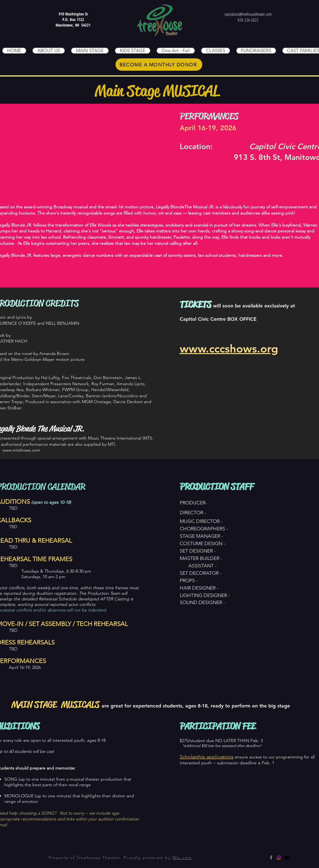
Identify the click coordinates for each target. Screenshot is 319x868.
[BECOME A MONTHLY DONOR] (159, 65)
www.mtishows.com (21, 450)
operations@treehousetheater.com (248, 14)
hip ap (205, 757)
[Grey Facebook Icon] (271, 858)
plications (223, 757)
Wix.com (182, 858)
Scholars (189, 757)
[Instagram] (279, 858)
